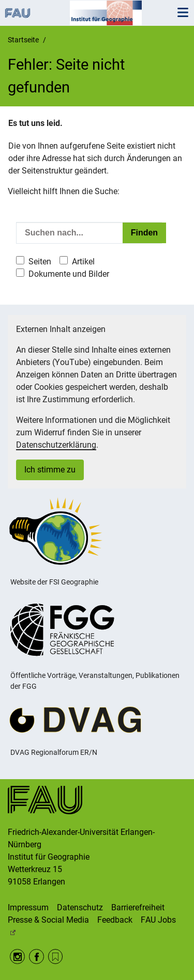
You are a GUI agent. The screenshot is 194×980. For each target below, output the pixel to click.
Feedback (115, 920)
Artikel (83, 262)
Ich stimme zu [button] (50, 470)
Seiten (40, 262)
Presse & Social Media (48, 920)
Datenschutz (80, 907)
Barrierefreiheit (138, 907)
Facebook (36, 957)
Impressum (28, 907)
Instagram (17, 957)
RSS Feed (56, 957)
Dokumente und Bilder (69, 274)
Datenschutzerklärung (56, 445)
